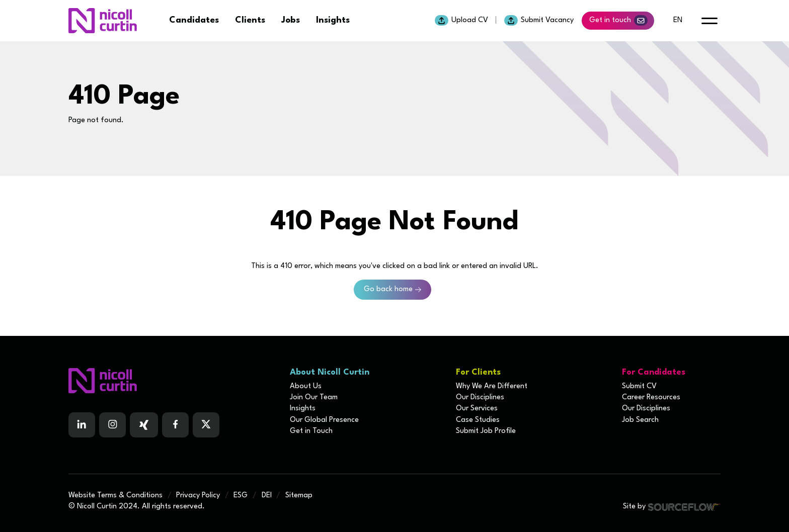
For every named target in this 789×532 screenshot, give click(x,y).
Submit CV (639, 386)
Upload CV (461, 20)
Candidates (194, 20)
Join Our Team (314, 397)
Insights (333, 20)
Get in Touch (311, 431)
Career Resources (651, 397)
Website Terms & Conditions (115, 496)
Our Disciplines (480, 397)
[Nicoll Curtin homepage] (103, 21)
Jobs (291, 20)
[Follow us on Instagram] (112, 425)
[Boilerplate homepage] (173, 381)
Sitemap (299, 496)
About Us (306, 386)
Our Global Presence (324, 420)
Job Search (640, 420)
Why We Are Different (492, 386)
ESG (241, 496)
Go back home (388, 289)
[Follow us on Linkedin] (82, 425)
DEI (267, 496)
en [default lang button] (678, 20)
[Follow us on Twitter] (206, 425)
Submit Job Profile (486, 431)
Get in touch (618, 20)
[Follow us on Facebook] (144, 425)
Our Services (477, 409)
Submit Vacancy (539, 20)
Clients (250, 20)
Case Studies (478, 420)
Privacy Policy (198, 496)
